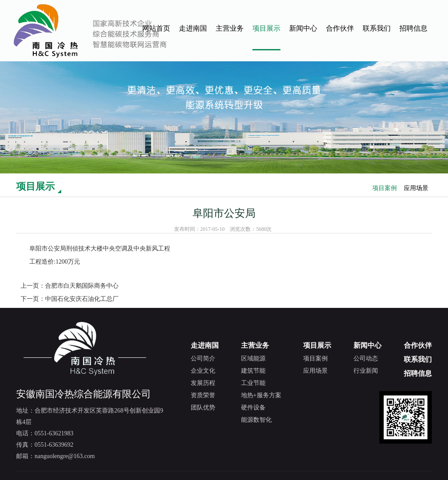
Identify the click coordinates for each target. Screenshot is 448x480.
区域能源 (253, 358)
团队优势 (203, 408)
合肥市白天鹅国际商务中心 (82, 286)
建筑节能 (253, 371)
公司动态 (366, 358)
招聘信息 (413, 28)
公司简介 (203, 358)
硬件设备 (253, 408)
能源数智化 (256, 420)
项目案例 (385, 188)
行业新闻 (366, 371)
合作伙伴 (340, 28)
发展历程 (203, 383)
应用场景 (416, 188)
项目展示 (266, 28)
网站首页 (156, 28)
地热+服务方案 (261, 395)
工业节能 (253, 383)
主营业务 (230, 28)
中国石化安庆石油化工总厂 (82, 299)
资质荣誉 (203, 395)
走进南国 (193, 28)
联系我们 (377, 28)
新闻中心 (303, 28)
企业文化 (203, 371)
